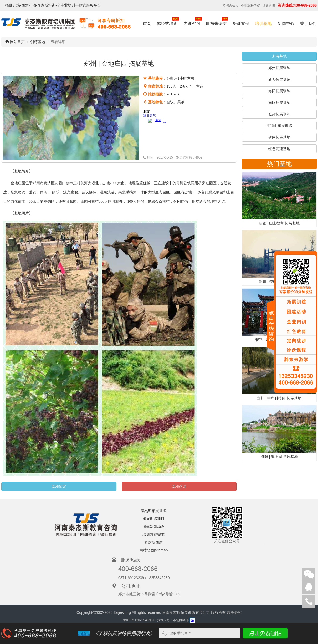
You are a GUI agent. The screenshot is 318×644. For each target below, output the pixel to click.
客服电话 (309, 601)
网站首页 (15, 42)
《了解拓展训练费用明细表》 (124, 633)
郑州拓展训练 (279, 68)
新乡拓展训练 (279, 79)
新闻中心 (286, 24)
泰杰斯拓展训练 (153, 511)
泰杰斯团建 (153, 542)
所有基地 (279, 56)
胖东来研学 (217, 21)
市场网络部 (181, 620)
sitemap (161, 550)
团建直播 (269, 6)
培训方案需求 (153, 534)
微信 (309, 574)
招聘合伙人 (230, 6)
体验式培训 (168, 21)
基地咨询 (179, 487)
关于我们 (308, 24)
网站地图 (147, 550)
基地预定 (59, 487)
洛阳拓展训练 (279, 91)
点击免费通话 (264, 633)
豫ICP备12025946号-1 (139, 620)
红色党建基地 (279, 149)
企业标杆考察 (250, 6)
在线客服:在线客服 (309, 588)
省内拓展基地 (279, 137)
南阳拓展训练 (279, 103)
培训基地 (263, 24)
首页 (147, 24)
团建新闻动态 (153, 527)
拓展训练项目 (153, 519)
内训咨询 (193, 21)
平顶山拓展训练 (279, 126)
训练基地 (38, 42)
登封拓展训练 (279, 114)
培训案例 (241, 24)
